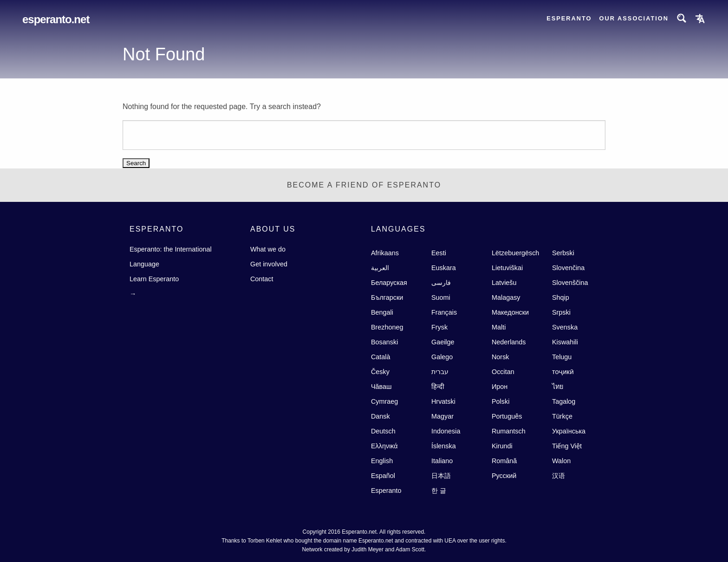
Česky (380, 372)
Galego (442, 357)
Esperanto (569, 18)
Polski (500, 401)
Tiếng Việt (567, 446)
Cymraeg (384, 401)
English (382, 461)
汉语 (559, 476)
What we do (268, 249)
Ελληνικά (384, 446)
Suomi (441, 297)
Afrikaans (385, 253)
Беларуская (389, 283)
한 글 (439, 491)
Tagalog (564, 401)
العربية (380, 268)
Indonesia (446, 431)
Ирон (500, 387)
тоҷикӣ (563, 372)
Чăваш (381, 387)
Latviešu (504, 283)
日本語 (441, 476)
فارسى (441, 283)
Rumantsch (509, 431)
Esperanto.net (56, 19)
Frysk (439, 327)
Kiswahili (565, 342)
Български (387, 297)
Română (504, 461)
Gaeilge (443, 342)
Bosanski (384, 342)
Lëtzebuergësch (515, 253)
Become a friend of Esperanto (364, 185)
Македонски (510, 312)
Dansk (380, 416)
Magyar (442, 416)
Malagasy (506, 297)
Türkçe (562, 416)
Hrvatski (443, 401)
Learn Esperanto (154, 279)
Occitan (503, 372)
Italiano (442, 461)
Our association (634, 18)
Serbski (563, 253)
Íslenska (444, 446)
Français (444, 312)
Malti (499, 327)
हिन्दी (438, 387)
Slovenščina (570, 283)
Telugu (562, 357)
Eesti (439, 253)
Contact (262, 279)
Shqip (561, 297)
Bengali (382, 312)
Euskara (444, 268)
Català (381, 357)
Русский (504, 476)
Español (383, 476)
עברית (440, 372)
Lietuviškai (507, 268)
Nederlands (509, 342)
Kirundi (502, 446)
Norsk (500, 357)
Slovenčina (568, 268)
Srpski (561, 312)
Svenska (565, 327)
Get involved (269, 264)
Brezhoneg (387, 327)
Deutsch (383, 431)
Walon (561, 461)
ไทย (558, 387)
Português (507, 416)
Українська (569, 431)
